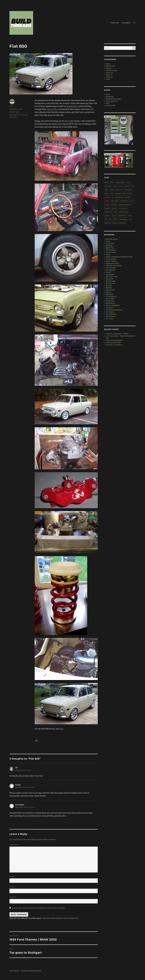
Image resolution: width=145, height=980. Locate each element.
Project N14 (109, 77)
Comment (14, 845)
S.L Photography (111, 297)
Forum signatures (112, 101)
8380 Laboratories (112, 239)
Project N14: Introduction (114, 345)
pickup (107, 208)
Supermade (109, 308)
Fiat (22, 115)
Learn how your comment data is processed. (60, 918)
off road (114, 204)
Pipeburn (109, 288)
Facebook (115, 23)
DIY (19, 115)
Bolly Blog (109, 246)
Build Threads (14, 112)
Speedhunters (72, 106)
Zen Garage (110, 319)
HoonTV (109, 272)
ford (112, 193)
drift (106, 190)
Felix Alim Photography (114, 266)
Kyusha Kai (109, 279)
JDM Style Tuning (112, 277)
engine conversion (116, 190)
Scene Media (110, 299)
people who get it (125, 204)
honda (130, 193)
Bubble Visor (110, 248)
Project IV (109, 75)
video (115, 219)
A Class (108, 241)
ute (106, 219)
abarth (15, 115)
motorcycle (124, 201)
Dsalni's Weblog (111, 261)
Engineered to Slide (112, 263)
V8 (110, 219)
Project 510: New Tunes (113, 343)
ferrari (107, 193)
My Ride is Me (110, 283)
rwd (116, 212)
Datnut (108, 255)
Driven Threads (111, 259)
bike (106, 182)
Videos (108, 79)
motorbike (115, 201)
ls (112, 197)
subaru (107, 216)
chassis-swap (120, 182)
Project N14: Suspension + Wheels (117, 334)
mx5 (132, 201)
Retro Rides (69, 121)
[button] (134, 23)
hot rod (107, 197)
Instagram (126, 23)
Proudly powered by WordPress (31, 971)
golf (124, 193)
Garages (108, 68)
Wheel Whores (111, 316)
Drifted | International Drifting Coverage (119, 257)
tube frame (122, 216)
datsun (127, 186)
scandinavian (124, 212)
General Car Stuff (111, 71)
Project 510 (109, 73)
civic (121, 186)
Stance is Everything (113, 305)
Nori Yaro (109, 286)
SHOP (108, 103)
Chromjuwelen (111, 250)
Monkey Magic (111, 281)
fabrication (128, 190)
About (108, 95)
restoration (108, 212)
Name (13, 877)
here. (62, 729)
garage (118, 193)
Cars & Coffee (52, 109)
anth (11, 106)
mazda (127, 197)
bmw (112, 182)
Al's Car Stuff (110, 244)
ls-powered (119, 197)
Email (13, 887)
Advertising (110, 97)
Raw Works (109, 294)
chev (128, 182)
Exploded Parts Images (113, 99)
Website (13, 897)
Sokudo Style (110, 301)
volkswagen (123, 219)
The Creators (110, 312)
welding (108, 223)
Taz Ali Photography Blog (114, 310)
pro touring (123, 208)
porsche (114, 208)
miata (107, 201)
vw (130, 219)
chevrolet (108, 186)
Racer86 (108, 292)
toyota (114, 216)
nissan (107, 204)
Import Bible (110, 274)
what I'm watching (119, 223)
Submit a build (110, 106)
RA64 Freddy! (110, 290)
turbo (15, 117)
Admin (108, 64)
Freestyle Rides (111, 268)
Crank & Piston (111, 252)
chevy (115, 186)
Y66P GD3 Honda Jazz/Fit (114, 340)
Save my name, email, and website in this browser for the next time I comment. (39, 908)
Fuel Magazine (111, 270)
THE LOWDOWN (111, 314)
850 (11, 115)
